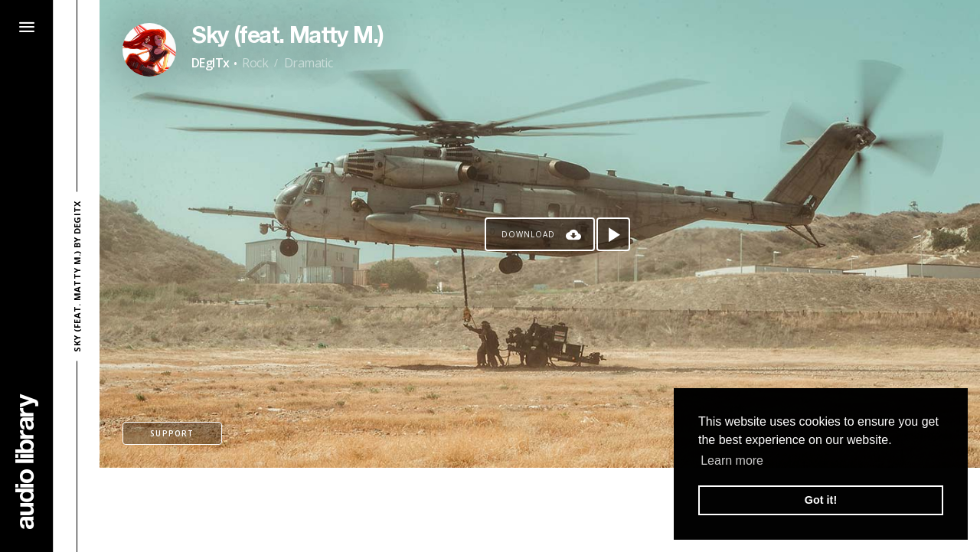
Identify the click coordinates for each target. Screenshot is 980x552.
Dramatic (308, 63)
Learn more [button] (732, 461)
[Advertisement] (540, 510)
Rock (255, 63)
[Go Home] (27, 461)
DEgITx (210, 63)
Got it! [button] (821, 500)
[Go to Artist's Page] (149, 50)
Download (528, 234)
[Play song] (613, 234)
